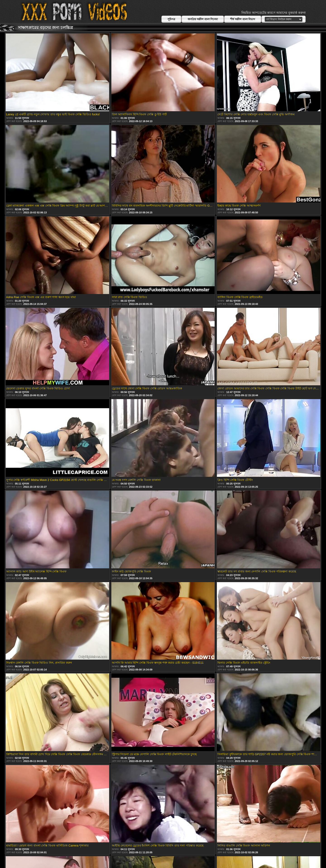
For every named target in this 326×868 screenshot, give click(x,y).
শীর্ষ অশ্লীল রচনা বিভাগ (243, 19)
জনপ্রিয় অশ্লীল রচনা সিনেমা (203, 19)
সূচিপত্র (171, 19)
